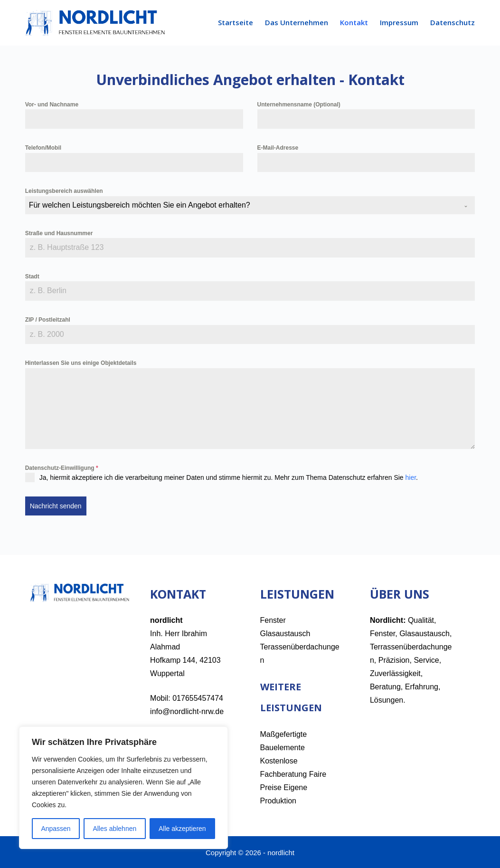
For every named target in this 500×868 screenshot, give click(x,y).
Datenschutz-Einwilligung (62, 468)
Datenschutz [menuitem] (453, 22)
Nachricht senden (56, 506)
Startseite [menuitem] (236, 22)
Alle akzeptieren (182, 829)
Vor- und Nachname (52, 105)
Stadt (32, 277)
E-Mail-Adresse (278, 148)
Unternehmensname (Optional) (299, 105)
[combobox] (250, 205)
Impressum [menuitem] (399, 22)
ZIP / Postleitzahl (48, 320)
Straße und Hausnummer (59, 233)
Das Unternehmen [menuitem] (297, 22)
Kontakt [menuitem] (354, 22)
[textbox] (241, 205)
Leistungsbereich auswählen (64, 191)
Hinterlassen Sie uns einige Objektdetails (81, 363)
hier (411, 477)
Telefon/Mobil (43, 148)
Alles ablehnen (114, 829)
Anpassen (56, 829)
